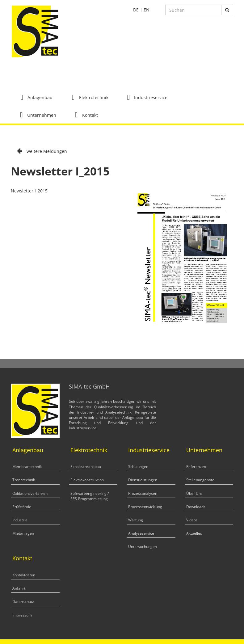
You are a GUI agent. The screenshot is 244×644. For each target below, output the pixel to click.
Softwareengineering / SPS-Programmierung (90, 496)
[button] (36, 97)
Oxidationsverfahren (30, 493)
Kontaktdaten (24, 575)
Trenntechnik (24, 480)
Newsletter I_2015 (29, 191)
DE (136, 10)
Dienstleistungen (143, 480)
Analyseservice (141, 533)
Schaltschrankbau (86, 467)
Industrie (20, 520)
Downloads (196, 507)
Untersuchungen (143, 547)
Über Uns (194, 493)
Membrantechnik (27, 467)
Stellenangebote (200, 480)
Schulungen (138, 467)
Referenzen (196, 467)
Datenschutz (23, 602)
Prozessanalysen (143, 493)
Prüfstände (22, 507)
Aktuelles (194, 533)
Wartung (136, 520)
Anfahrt (19, 588)
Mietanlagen (23, 533)
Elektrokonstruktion (87, 480)
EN (147, 10)
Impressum (22, 615)
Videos (192, 520)
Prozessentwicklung (145, 507)
